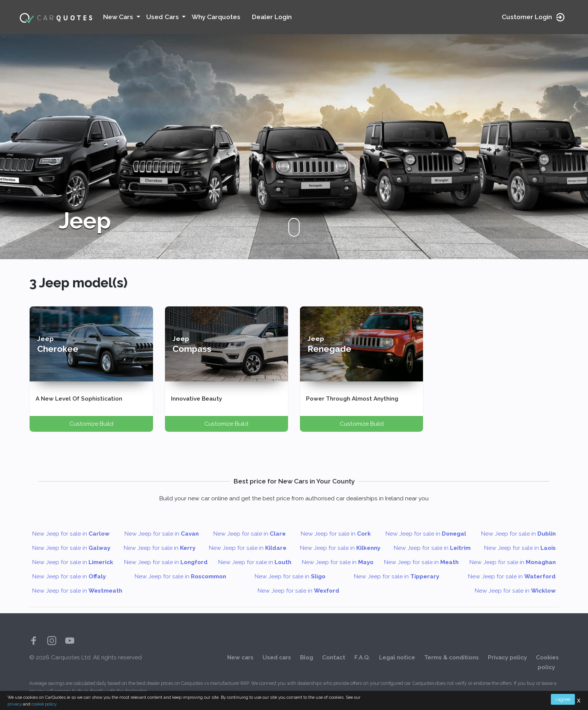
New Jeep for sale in (71, 534)
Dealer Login (272, 17)
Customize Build (91, 424)
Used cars (277, 657)
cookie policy (44, 704)
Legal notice (397, 657)
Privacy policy (507, 657)
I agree (563, 699)
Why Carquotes (216, 17)
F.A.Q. (362, 657)
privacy (15, 704)
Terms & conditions (451, 657)
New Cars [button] (119, 17)
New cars (240, 657)
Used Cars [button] (163, 17)
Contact (334, 657)
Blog (307, 657)
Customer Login (534, 17)
